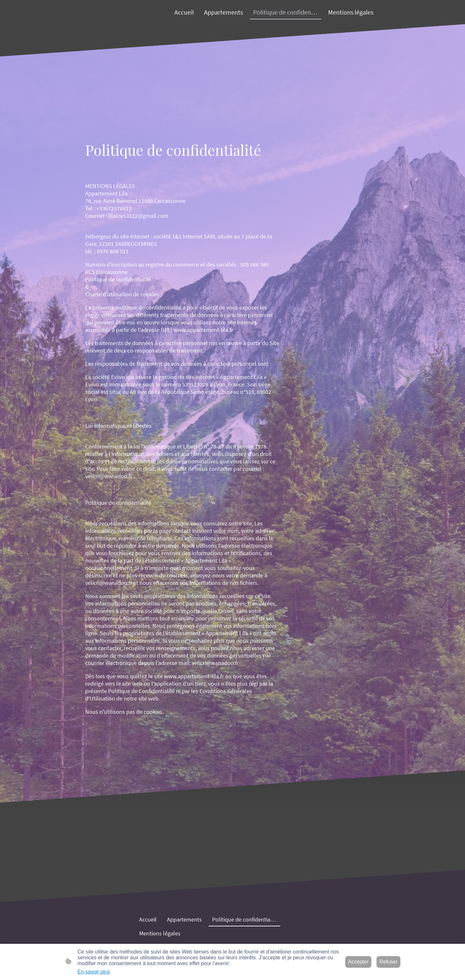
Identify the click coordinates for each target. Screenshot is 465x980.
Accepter (358, 962)
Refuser (388, 962)
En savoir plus (94, 972)
